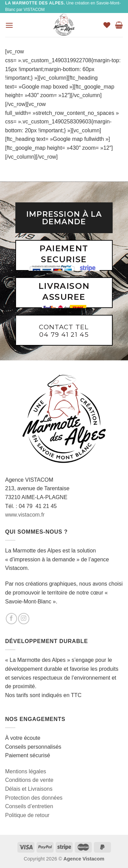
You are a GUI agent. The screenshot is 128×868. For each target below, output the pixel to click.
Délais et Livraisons (29, 789)
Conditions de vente (29, 780)
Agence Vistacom (84, 859)
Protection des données (34, 798)
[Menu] (9, 25)
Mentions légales (26, 771)
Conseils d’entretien (29, 806)
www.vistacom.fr (25, 515)
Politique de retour (27, 815)
